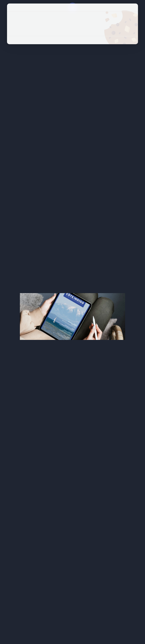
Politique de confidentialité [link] (72, 40)
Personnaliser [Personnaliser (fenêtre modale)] (72, 32)
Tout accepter (72, 16)
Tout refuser (72, 24)
